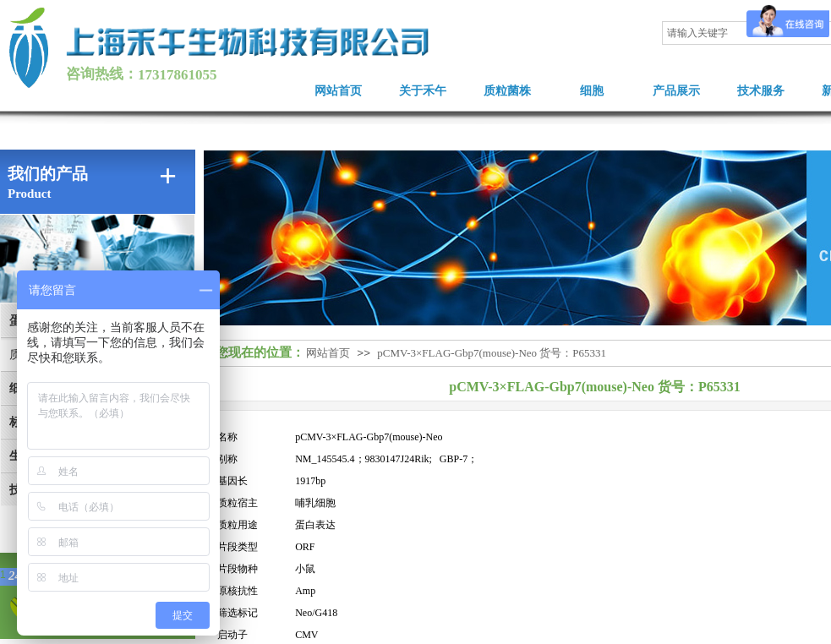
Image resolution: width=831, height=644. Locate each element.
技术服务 (761, 91)
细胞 (592, 91)
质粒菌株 (507, 91)
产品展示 (676, 91)
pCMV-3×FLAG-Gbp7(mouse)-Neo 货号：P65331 (492, 353)
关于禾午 (423, 91)
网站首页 (338, 91)
